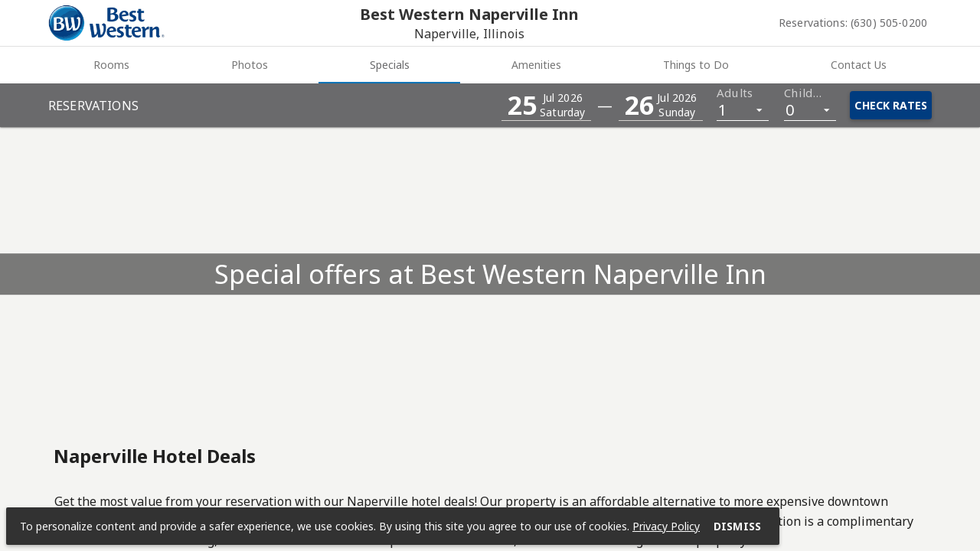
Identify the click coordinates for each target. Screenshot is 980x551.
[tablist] (490, 65)
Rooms (111, 65)
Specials (390, 65)
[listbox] (743, 109)
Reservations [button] (93, 106)
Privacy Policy (666, 526)
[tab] (111, 65)
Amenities (536, 65)
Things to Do (696, 65)
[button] (546, 105)
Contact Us (859, 65)
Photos (250, 65)
